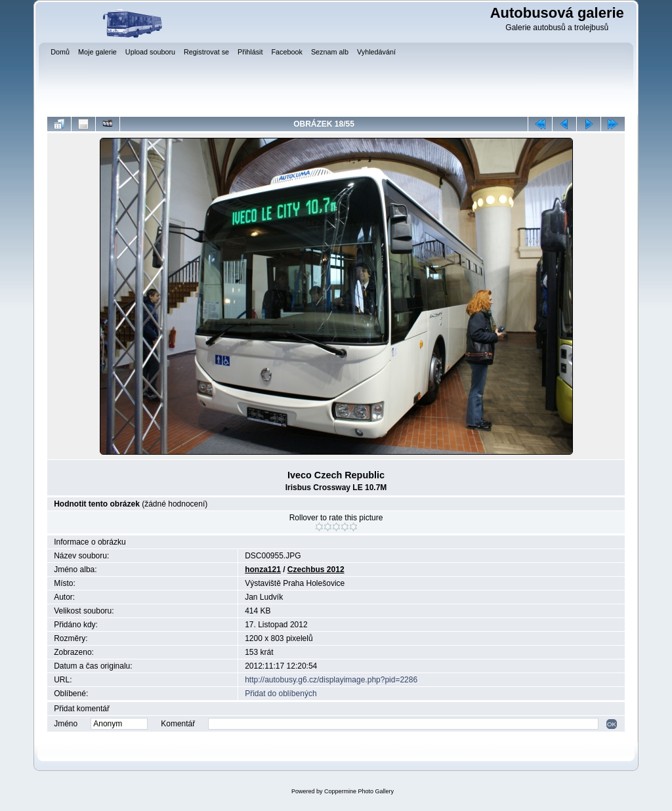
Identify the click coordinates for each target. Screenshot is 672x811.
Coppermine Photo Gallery (359, 791)
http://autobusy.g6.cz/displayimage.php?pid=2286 (331, 680)
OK (612, 724)
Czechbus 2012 (316, 570)
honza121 (263, 570)
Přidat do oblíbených (281, 694)
